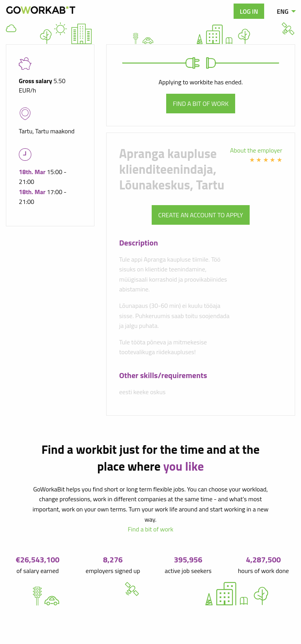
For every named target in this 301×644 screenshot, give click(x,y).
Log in (249, 11)
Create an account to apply (201, 215)
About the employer (256, 150)
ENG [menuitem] (283, 11)
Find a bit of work (201, 104)
